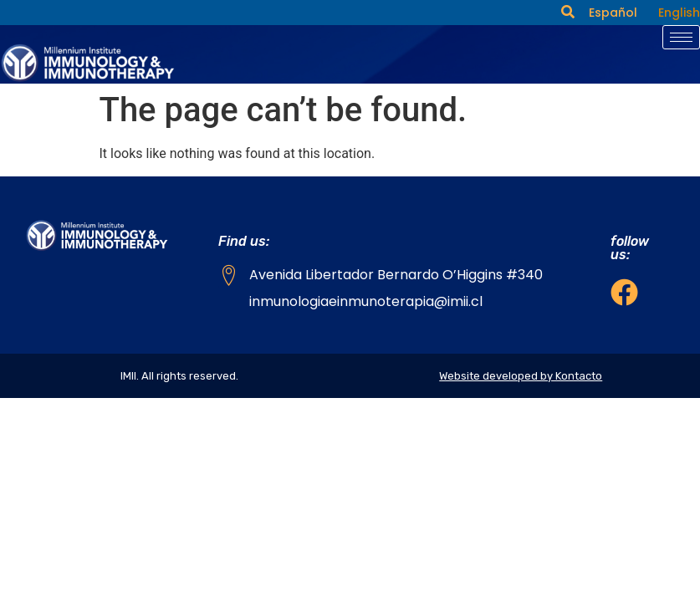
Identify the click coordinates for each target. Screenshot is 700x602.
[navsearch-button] (568, 13)
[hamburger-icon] (681, 37)
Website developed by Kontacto (521, 376)
